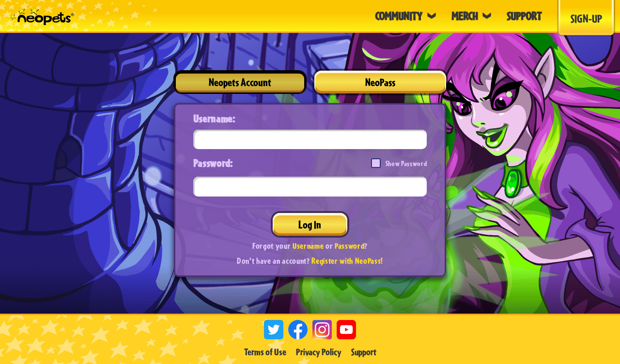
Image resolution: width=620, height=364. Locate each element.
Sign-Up (586, 18)
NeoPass (380, 82)
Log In (310, 224)
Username (308, 246)
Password (349, 246)
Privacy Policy (319, 352)
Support (364, 352)
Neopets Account (240, 82)
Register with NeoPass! (347, 261)
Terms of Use (265, 352)
